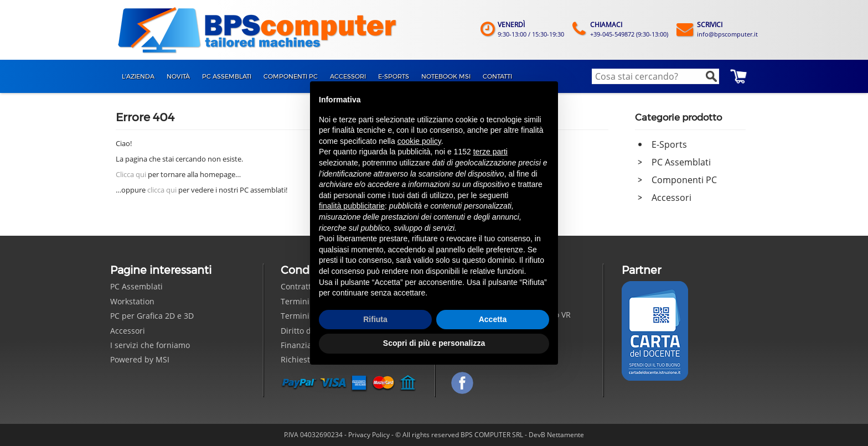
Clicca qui (131, 174)
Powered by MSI (140, 359)
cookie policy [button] (419, 141)
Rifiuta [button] (375, 319)
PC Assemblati (681, 162)
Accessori (671, 198)
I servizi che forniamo (150, 345)
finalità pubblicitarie (352, 206)
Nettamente (565, 435)
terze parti (490, 152)
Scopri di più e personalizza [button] (434, 343)
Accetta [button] (493, 319)
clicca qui (162, 190)
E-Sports (669, 144)
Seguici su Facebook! (462, 383)
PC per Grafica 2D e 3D (152, 316)
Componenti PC (684, 180)
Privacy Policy (369, 435)
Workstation (132, 301)
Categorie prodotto (678, 117)
